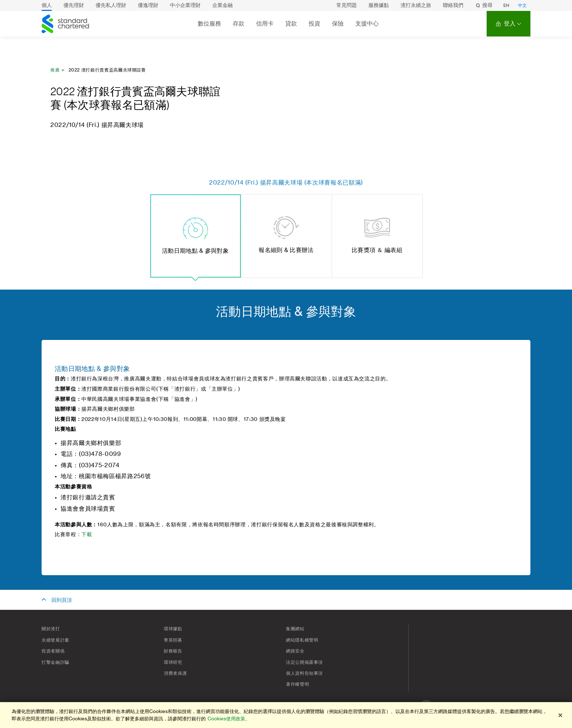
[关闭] (560, 715)
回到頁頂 (62, 600)
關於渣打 (51, 629)
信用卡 (265, 24)
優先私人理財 (111, 5)
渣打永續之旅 (416, 5)
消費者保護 (175, 673)
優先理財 (74, 5)
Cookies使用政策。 (229, 719)
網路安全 (295, 651)
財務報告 (173, 651)
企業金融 (223, 5)
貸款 (291, 24)
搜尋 (484, 5)
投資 (314, 24)
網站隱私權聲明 (302, 640)
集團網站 (295, 629)
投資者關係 (53, 651)
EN (506, 5)
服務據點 (379, 5)
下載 (87, 535)
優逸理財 (148, 5)
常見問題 (347, 5)
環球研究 (173, 662)
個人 (47, 5)
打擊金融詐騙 (55, 662)
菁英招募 (173, 640)
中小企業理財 (185, 5)
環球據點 (173, 629)
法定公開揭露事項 (304, 662)
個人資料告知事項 (304, 673)
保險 (338, 24)
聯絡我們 (453, 5)
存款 (239, 24)
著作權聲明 (297, 684)
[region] (286, 715)
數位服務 (209, 24)
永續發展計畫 (55, 640)
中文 (522, 5)
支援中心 (367, 24)
